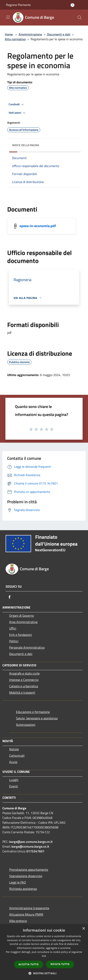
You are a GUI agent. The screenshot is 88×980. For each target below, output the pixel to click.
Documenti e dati (59, 34)
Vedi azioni (18, 113)
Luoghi (14, 780)
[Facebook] (10, 597)
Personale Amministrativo (27, 647)
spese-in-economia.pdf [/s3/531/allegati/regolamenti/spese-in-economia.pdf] (38, 226)
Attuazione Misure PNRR (26, 914)
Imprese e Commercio (24, 680)
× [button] (83, 929)
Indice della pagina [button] (25, 145)
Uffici (13, 628)
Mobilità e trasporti (22, 692)
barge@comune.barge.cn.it (30, 846)
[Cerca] (80, 18)
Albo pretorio (18, 921)
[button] (44, 973)
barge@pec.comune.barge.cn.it (31, 842)
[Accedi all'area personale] (72, 5)
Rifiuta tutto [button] (60, 964)
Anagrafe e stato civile (24, 673)
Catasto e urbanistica (24, 686)
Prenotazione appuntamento (29, 870)
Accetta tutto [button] (29, 964)
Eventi (14, 786)
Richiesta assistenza (23, 889)
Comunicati (17, 755)
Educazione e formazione (33, 712)
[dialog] (44, 952)
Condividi (17, 104)
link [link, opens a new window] (44, 956)
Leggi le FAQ (18, 882)
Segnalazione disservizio (26, 876)
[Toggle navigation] (8, 17)
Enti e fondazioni (21, 635)
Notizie (14, 749)
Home (9, 34)
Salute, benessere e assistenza (37, 718)
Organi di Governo (21, 616)
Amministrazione (30, 34)
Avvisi (13, 762)
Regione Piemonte (18, 5)
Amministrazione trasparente (29, 908)
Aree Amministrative (23, 622)
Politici (14, 641)
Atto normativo (15, 39)
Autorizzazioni (26, 725)
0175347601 (35, 851)
